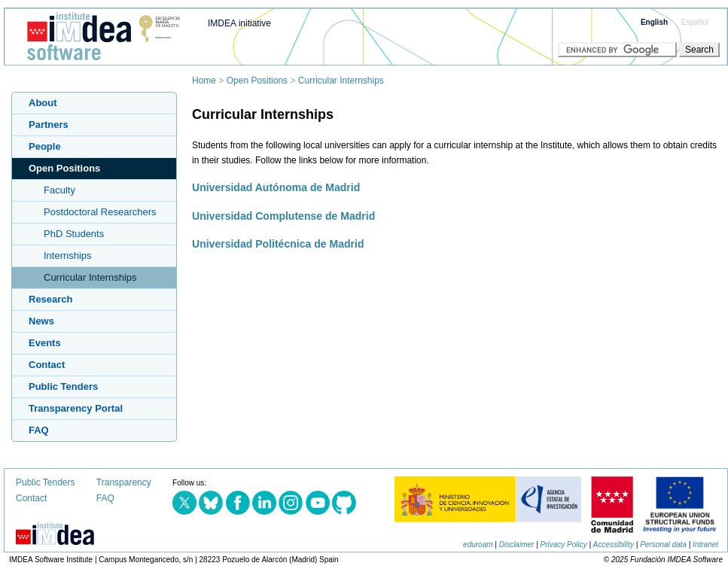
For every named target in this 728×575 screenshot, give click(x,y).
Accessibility (614, 545)
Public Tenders (63, 386)
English (654, 22)
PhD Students (74, 234)
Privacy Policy (564, 545)
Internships (68, 256)
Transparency (124, 482)
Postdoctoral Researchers (100, 212)
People (45, 146)
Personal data (663, 545)
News (41, 321)
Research (51, 299)
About (43, 103)
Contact (47, 365)
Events (45, 343)
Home (204, 81)
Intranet (705, 545)
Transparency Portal (76, 408)
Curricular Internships (341, 81)
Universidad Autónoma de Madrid (276, 187)
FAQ (39, 430)
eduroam (478, 545)
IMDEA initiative (239, 23)
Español (695, 22)
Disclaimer (517, 545)
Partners (49, 125)
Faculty (59, 190)
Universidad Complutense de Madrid (283, 216)
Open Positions (257, 81)
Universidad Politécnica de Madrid (278, 244)
